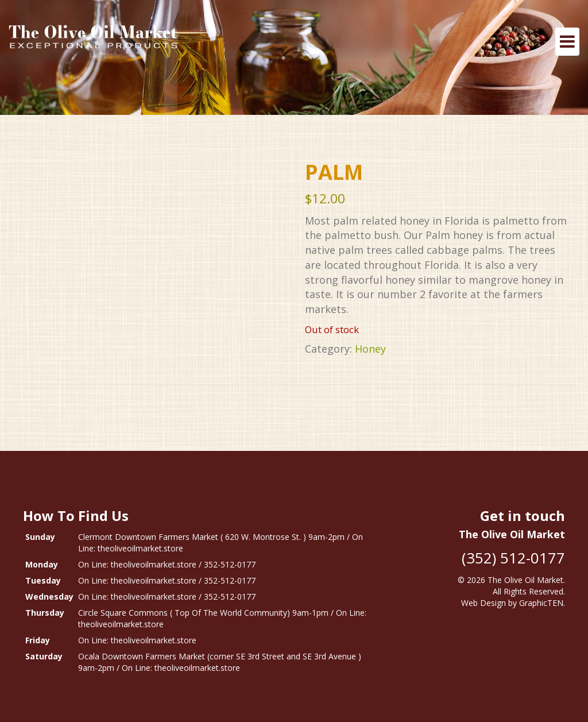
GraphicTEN (541, 603)
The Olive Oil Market (525, 580)
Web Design (483, 603)
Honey (370, 349)
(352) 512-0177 (513, 558)
